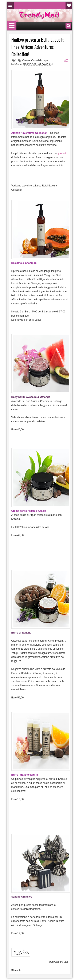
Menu (10, 5)
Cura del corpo (39, 60)
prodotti (62, 153)
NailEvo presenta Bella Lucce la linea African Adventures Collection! (38, 47)
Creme (26, 60)
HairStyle (17, 64)
